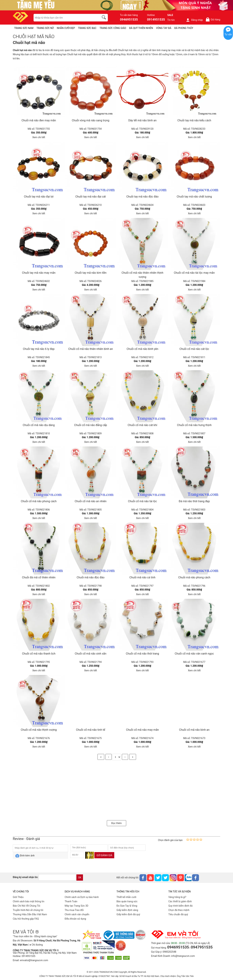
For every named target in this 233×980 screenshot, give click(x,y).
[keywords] (65, 18)
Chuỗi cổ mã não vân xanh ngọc (194, 654)
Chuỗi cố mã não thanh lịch (39, 654)
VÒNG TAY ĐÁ (164, 28)
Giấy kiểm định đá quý (128, 914)
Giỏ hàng (213, 19)
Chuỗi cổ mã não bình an (194, 730)
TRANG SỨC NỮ (45, 28)
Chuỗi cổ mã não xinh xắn (91, 654)
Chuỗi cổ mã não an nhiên (91, 501)
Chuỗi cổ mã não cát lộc (194, 349)
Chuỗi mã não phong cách (194, 577)
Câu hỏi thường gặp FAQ (26, 919)
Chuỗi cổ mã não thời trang (142, 654)
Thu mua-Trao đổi (74, 910)
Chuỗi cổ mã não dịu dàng (39, 425)
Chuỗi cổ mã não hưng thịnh (194, 425)
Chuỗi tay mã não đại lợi (39, 197)
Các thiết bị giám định (180, 901)
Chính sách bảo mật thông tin (29, 901)
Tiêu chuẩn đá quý (178, 914)
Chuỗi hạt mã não (22, 50)
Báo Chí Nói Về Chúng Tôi (26, 906)
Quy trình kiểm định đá (180, 906)
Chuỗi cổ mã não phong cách (39, 501)
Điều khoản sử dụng (75, 919)
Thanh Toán (71, 901)
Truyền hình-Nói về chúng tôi (28, 910)
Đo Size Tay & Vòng (127, 906)
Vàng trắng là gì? (177, 897)
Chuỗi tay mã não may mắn (39, 273)
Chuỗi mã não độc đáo (91, 577)
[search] (104, 18)
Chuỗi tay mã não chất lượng (194, 197)
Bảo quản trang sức (127, 901)
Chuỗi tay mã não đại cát (91, 197)
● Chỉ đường (36, 945)
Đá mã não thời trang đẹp (194, 501)
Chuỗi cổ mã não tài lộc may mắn (194, 273)
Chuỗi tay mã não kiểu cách (194, 120)
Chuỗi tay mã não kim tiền (91, 273)
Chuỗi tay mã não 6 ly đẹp (39, 349)
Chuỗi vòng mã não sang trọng (90, 120)
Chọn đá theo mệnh (179, 910)
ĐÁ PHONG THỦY (184, 28)
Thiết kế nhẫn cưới (126, 897)
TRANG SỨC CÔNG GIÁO (113, 28)
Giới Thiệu (18, 897)
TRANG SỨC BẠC (87, 28)
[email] (57, 877)
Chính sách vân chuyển (77, 914)
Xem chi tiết (39, 137)
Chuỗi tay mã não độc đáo (142, 197)
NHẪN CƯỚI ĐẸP (66, 28)
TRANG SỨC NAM (24, 28)
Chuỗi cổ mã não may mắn (142, 730)
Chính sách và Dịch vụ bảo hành (82, 897)
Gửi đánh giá (104, 855)
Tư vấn (228, 34)
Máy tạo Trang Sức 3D (76, 906)
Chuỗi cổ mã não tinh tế (91, 730)
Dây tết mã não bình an (143, 120)
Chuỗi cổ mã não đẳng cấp (91, 425)
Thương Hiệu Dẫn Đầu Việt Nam (30, 914)
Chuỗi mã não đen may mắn (39, 120)
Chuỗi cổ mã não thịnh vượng (39, 730)
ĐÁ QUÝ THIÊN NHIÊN (141, 28)
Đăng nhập (194, 20)
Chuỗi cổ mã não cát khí (143, 425)
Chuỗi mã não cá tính (142, 577)
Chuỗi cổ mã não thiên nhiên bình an (91, 349)
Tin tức (171, 20)
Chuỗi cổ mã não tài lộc (142, 501)
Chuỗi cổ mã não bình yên (142, 349)
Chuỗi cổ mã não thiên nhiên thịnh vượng (142, 275)
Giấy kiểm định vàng (127, 910)
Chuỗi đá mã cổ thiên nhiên (39, 577)
